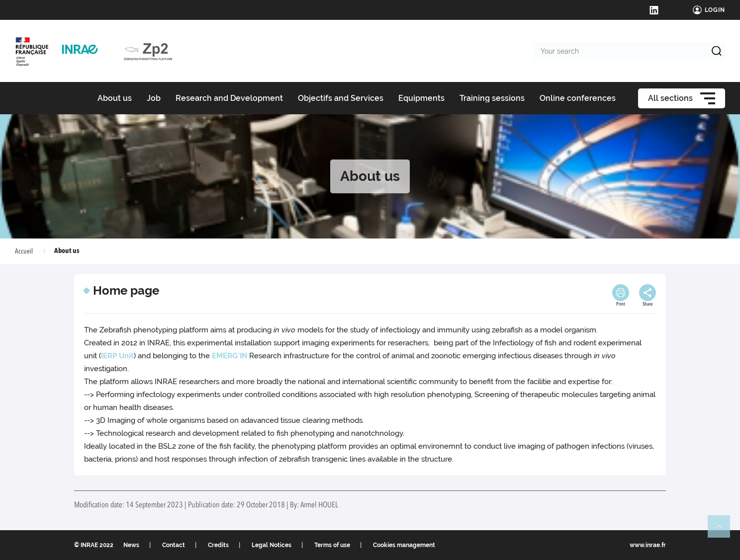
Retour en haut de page (723, 531)
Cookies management (404, 545)
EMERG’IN (230, 356)
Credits (218, 545)
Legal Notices (272, 545)
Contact (174, 545)
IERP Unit (117, 356)
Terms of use (332, 545)
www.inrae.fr (648, 545)
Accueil (24, 251)
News (131, 545)
